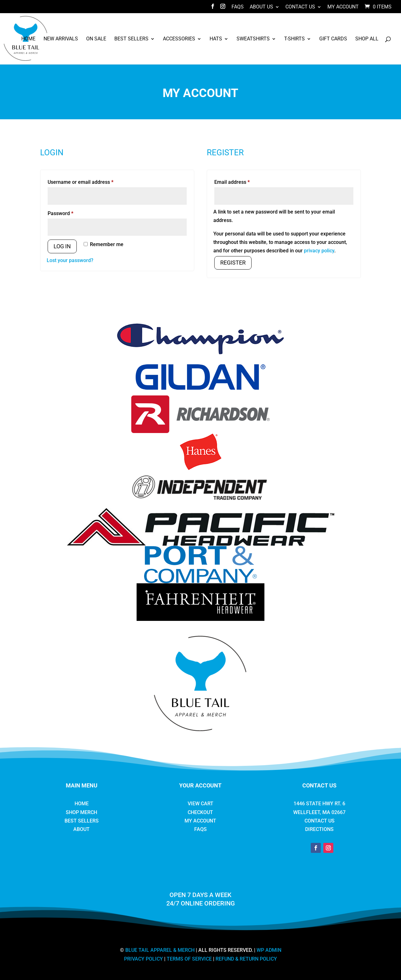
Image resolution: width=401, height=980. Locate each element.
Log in (62, 246)
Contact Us (300, 7)
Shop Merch (81, 812)
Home (28, 39)
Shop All (367, 39)
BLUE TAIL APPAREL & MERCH (160, 950)
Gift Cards (333, 39)
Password (70, 212)
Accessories (179, 39)
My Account (343, 7)
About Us (261, 7)
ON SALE (96, 39)
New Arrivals (61, 39)
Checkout (200, 812)
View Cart (200, 804)
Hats (216, 39)
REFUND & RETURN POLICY (246, 959)
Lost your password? (70, 260)
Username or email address (91, 181)
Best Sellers (131, 39)
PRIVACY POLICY (143, 959)
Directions (319, 829)
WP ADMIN (269, 950)
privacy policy (319, 251)
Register (233, 263)
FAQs (238, 7)
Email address (242, 181)
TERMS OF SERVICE (189, 959)
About (81, 829)
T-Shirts (294, 39)
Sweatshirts (253, 39)
